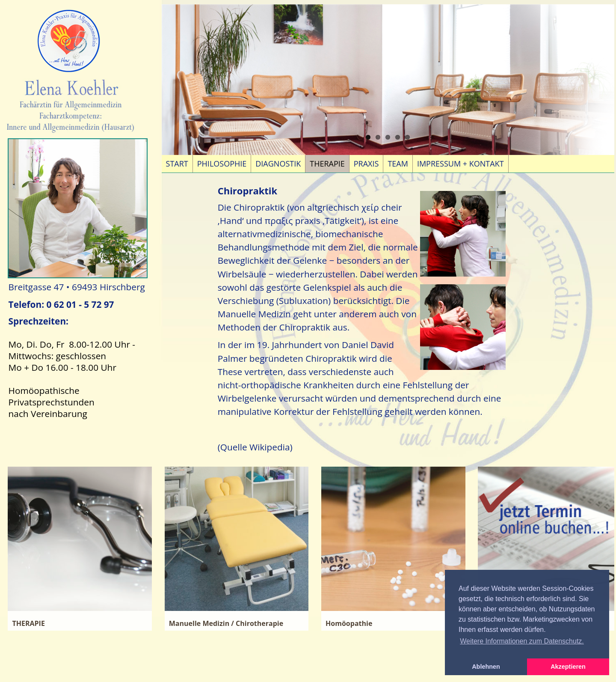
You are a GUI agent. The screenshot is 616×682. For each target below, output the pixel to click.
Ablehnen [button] (486, 667)
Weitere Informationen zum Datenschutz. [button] (522, 641)
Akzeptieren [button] (568, 667)
